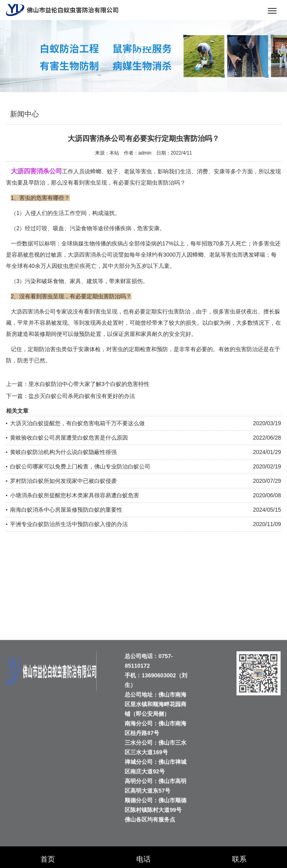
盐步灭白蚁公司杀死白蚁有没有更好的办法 (82, 396)
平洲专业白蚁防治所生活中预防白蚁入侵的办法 (69, 524)
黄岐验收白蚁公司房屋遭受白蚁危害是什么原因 (69, 438)
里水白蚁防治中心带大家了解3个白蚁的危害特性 (89, 384)
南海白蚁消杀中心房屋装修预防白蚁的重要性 (66, 510)
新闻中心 (24, 114)
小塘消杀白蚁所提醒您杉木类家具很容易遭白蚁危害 (75, 495)
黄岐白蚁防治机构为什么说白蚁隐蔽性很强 (63, 452)
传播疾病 (120, 228)
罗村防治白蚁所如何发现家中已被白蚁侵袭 (63, 481)
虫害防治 (179, 311)
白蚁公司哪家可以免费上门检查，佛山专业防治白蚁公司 (80, 466)
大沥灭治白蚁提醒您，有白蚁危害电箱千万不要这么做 (77, 423)
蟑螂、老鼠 (206, 255)
